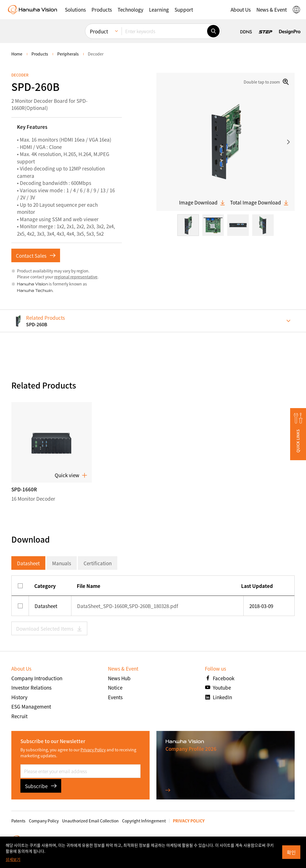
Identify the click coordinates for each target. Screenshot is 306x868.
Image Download (202, 202)
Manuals (62, 563)
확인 (291, 852)
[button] (298, 434)
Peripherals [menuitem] (68, 54)
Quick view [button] (71, 475)
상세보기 (13, 859)
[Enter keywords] (164, 31)
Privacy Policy (93, 750)
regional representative (76, 277)
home (17, 54)
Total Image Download (260, 202)
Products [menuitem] (40, 54)
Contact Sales (36, 256)
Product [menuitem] (99, 31)
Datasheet (28, 563)
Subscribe (41, 786)
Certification (98, 563)
